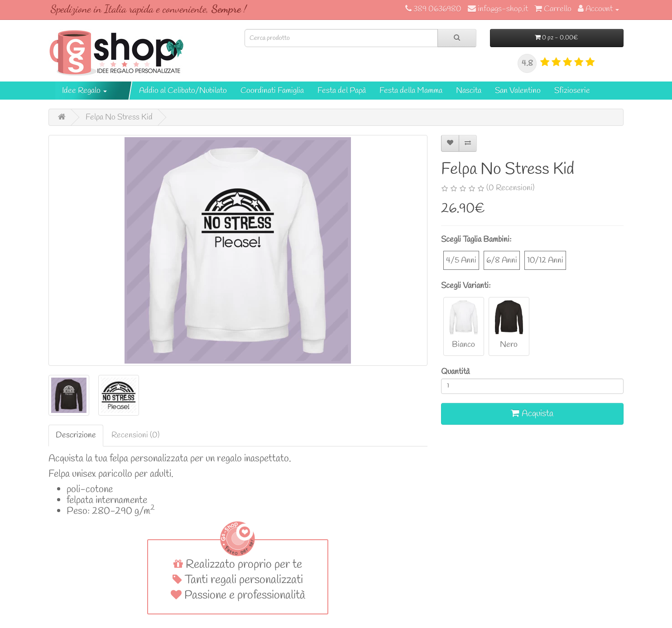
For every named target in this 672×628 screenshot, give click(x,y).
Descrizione (76, 435)
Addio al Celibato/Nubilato (183, 91)
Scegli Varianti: (466, 286)
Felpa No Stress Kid (119, 117)
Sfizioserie (572, 91)
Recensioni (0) (135, 435)
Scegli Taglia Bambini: (476, 240)
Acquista (532, 414)
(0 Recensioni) (510, 188)
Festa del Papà (342, 91)
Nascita (469, 91)
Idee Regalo (84, 91)
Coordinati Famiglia (272, 91)
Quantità (455, 372)
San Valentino (518, 91)
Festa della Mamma (411, 91)
